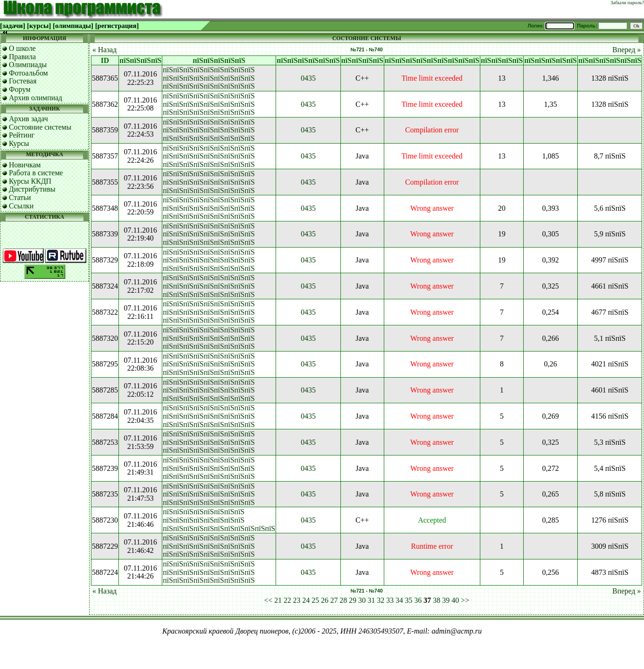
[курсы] (39, 26)
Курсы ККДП (30, 181)
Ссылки (21, 206)
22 (287, 600)
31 (371, 600)
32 (381, 600)
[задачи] (13, 26)
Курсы (19, 143)
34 (399, 600)
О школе (22, 48)
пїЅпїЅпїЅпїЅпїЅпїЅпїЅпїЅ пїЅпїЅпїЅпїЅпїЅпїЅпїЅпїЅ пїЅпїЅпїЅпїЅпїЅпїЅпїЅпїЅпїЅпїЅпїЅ (219, 520)
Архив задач (28, 119)
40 (455, 600)
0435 (308, 78)
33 (390, 600)
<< (268, 600)
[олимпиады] (73, 26)
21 (278, 600)
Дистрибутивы (32, 189)
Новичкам (25, 165)
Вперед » (627, 50)
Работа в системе (36, 173)
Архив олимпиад (36, 98)
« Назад (104, 50)
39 (446, 600)
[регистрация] (117, 26)
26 (325, 600)
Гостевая (23, 81)
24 (306, 600)
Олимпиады (28, 65)
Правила (22, 57)
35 (409, 600)
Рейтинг (22, 135)
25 (315, 600)
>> (465, 600)
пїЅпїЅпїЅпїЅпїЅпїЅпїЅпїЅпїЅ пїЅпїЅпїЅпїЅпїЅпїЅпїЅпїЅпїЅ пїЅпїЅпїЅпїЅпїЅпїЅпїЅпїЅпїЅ (209, 78)
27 (334, 600)
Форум (20, 89)
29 (353, 600)
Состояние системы (40, 127)
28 (343, 600)
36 (418, 600)
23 (297, 600)
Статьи (20, 197)
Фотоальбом (28, 73)
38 (436, 600)
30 (362, 600)
